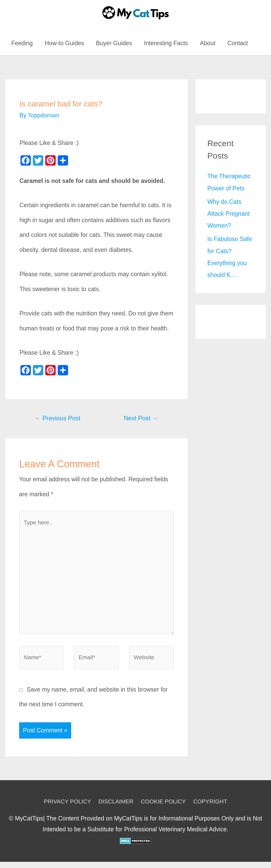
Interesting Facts (166, 43)
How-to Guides (64, 43)
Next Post (140, 418)
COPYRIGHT (213, 808)
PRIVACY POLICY (65, 808)
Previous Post (59, 418)
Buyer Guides (114, 43)
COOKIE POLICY (164, 808)
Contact (237, 43)
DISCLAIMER (115, 808)
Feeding (22, 43)
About (208, 43)
